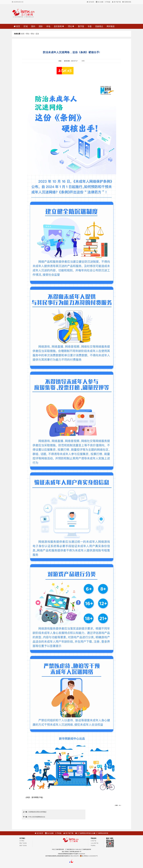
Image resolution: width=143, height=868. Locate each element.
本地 (48, 26)
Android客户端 (94, 843)
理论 (71, 26)
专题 (90, 26)
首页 (17, 26)
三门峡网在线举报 (101, 833)
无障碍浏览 (127, 2)
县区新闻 (59, 26)
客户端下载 (116, 2)
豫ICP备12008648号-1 (74, 856)
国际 (41, 26)
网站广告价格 (23, 843)
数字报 (81, 26)
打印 (83, 61)
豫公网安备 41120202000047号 (89, 856)
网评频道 (111, 26)
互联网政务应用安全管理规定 (37, 812)
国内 (33, 26)
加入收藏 (100, 2)
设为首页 (90, 2)
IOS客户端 (93, 841)
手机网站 (93, 846)
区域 (26, 26)
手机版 (108, 2)
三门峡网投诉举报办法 (84, 833)
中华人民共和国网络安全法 (37, 817)
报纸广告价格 (23, 846)
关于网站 (22, 841)
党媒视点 (99, 26)
